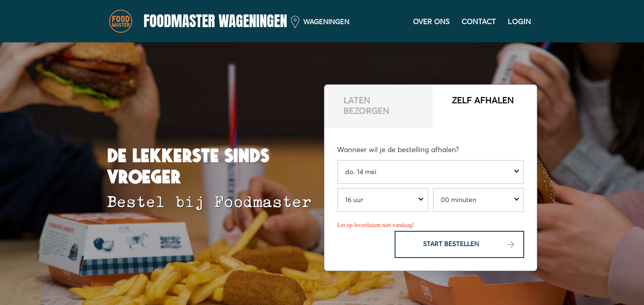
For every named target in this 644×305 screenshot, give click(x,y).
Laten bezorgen (366, 106)
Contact (479, 22)
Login (519, 22)
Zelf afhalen (483, 101)
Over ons (431, 22)
